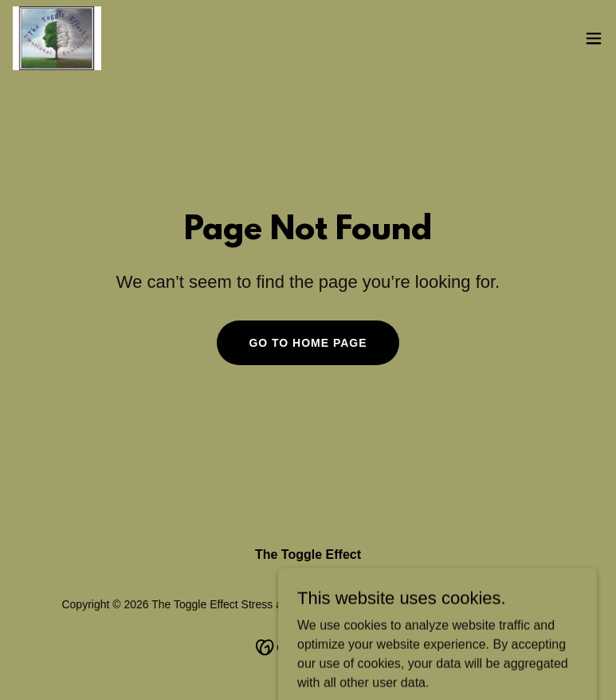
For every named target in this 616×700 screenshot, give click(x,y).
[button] (594, 38)
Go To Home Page (308, 343)
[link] (57, 38)
